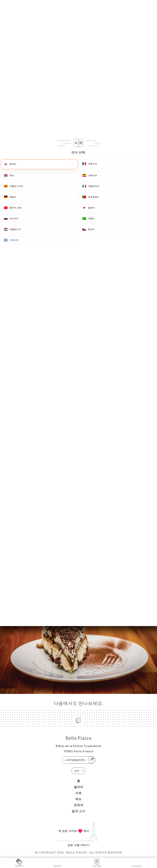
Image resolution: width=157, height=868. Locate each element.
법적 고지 (78, 811)
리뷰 (78, 793)
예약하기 (58, 863)
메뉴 (78, 799)
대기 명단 (97, 863)
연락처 (79, 805)
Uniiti (85, 845)
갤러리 (79, 787)
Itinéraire (137, 863)
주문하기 (19, 863)
